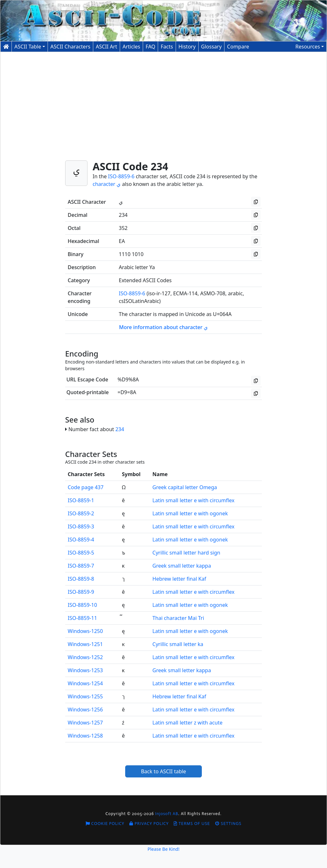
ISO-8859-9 (81, 592)
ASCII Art (106, 47)
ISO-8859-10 (82, 605)
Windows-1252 (85, 657)
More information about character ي (164, 327)
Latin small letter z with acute (187, 723)
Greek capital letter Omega (185, 487)
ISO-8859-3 (81, 526)
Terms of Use (192, 824)
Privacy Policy (149, 824)
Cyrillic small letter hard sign (186, 553)
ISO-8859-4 (81, 540)
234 (120, 429)
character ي (107, 184)
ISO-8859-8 (81, 579)
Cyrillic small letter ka (178, 644)
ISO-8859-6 (121, 176)
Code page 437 (86, 487)
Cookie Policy (105, 824)
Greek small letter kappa (182, 566)
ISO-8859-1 (81, 500)
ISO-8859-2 (81, 513)
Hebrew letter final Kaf (179, 579)
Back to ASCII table (163, 771)
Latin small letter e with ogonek (190, 513)
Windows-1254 (85, 683)
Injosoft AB (167, 814)
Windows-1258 (85, 736)
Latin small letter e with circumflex (193, 500)
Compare (238, 47)
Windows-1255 (85, 696)
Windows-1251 (85, 644)
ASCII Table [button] (28, 47)
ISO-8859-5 (81, 553)
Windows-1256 (85, 710)
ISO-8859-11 (82, 618)
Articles (131, 47)
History (187, 47)
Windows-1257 (85, 723)
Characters (70, 47)
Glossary (212, 47)
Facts (167, 47)
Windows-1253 (85, 670)
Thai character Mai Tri (178, 618)
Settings (228, 824)
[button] (310, 47)
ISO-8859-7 (81, 566)
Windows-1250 (85, 631)
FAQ (150, 47)
